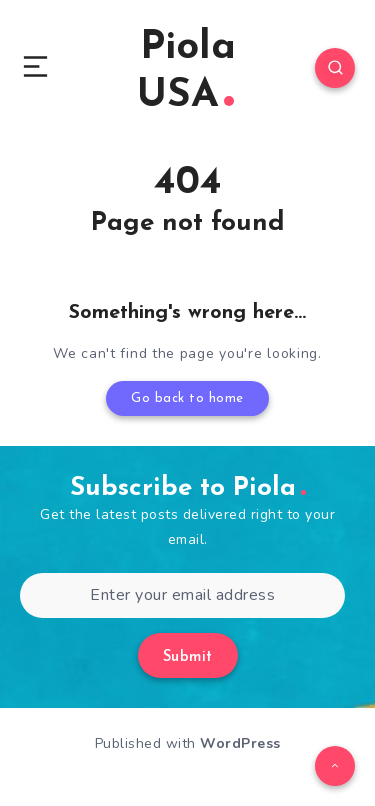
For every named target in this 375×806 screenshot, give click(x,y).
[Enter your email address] (182, 595)
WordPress (240, 743)
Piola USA (186, 72)
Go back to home (187, 398)
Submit (188, 657)
